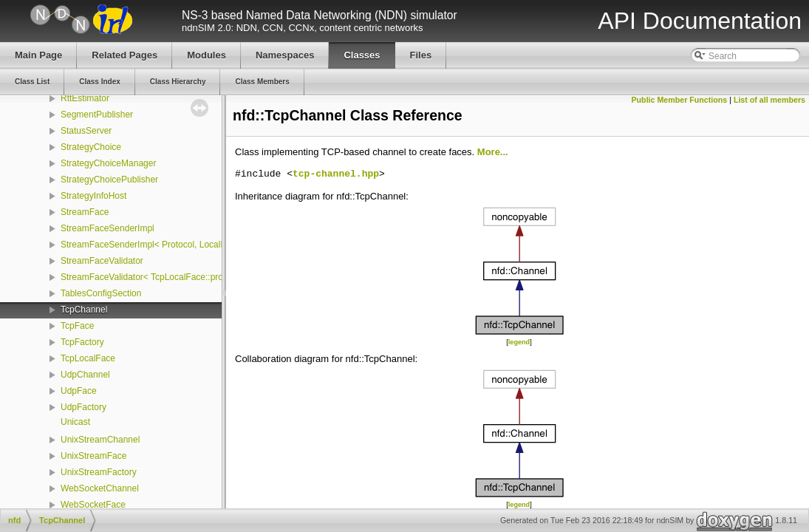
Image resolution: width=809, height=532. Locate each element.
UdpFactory (83, 407)
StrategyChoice (91, 147)
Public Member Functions (680, 100)
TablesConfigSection (101, 293)
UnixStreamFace (93, 456)
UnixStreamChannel (100, 440)
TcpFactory (82, 342)
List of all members (769, 100)
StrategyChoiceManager (108, 163)
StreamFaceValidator (102, 261)
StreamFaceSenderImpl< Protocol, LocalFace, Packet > (170, 245)
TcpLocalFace (88, 358)
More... (493, 152)
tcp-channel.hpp (336, 174)
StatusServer (86, 131)
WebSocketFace (93, 505)
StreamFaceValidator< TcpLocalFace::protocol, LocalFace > (178, 277)
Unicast (75, 422)
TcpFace (77, 326)
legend (519, 342)
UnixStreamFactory (99, 472)
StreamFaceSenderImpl (107, 228)
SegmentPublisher (97, 115)
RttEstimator (85, 98)
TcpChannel (84, 310)
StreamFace (85, 212)
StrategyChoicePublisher (109, 180)
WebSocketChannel (100, 488)
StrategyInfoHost (93, 196)
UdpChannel (85, 375)
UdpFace (79, 391)
